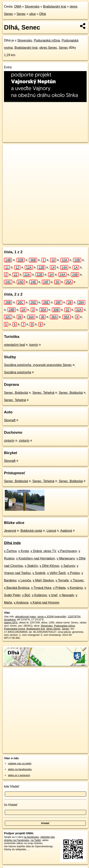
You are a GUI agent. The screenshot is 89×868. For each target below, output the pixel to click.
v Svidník (39, 573)
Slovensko (32, 6)
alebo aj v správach (19, 775)
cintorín (9, 441)
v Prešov (74, 573)
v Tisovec (77, 580)
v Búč (26, 595)
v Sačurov (68, 566)
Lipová (51, 531)
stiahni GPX (11, 622)
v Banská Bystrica (17, 588)
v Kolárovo (40, 595)
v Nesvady (67, 595)
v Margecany (66, 558)
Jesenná (10, 531)
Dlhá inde (12, 543)
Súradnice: (10, 620)
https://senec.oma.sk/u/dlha (18, 241)
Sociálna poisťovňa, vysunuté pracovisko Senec (38, 365)
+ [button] (9, 151)
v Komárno (75, 588)
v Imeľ (53, 595)
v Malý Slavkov (43, 580)
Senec (21, 14)
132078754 (74, 617)
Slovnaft (10, 420)
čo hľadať (11, 805)
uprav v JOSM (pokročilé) (52, 617)
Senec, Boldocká (16, 393)
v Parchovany (67, 551)
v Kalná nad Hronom (45, 603)
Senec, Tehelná (43, 393)
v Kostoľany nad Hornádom (36, 558)
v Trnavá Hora (41, 588)
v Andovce (21, 603)
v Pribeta (59, 588)
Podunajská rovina (14, 629)
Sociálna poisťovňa (18, 372)
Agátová (66, 531)
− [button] (9, 157)
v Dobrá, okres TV (43, 551)
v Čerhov (10, 551)
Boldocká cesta (31, 531)
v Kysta (24, 551)
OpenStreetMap (32, 238)
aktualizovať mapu (26, 617)
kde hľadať (12, 786)
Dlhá (43, 14)
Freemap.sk (52, 238)
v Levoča (25, 580)
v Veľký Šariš (56, 573)
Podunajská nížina (47, 40)
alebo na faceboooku (20, 769)
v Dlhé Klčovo (49, 566)
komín (34, 345)
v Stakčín (31, 566)
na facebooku (31, 837)
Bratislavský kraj (55, 6)
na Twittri (36, 840)
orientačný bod (14, 345)
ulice (32, 14)
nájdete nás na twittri (20, 763)
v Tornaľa (62, 580)
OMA (18, 6)
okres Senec (48, 48)
